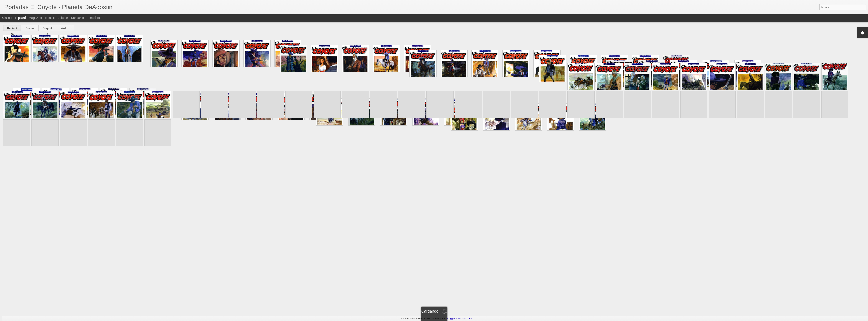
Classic (7, 18)
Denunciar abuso (465, 319)
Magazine (35, 18)
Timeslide (93, 18)
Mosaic (50, 18)
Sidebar (63, 18)
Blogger (451, 319)
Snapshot (78, 18)
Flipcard (20, 18)
